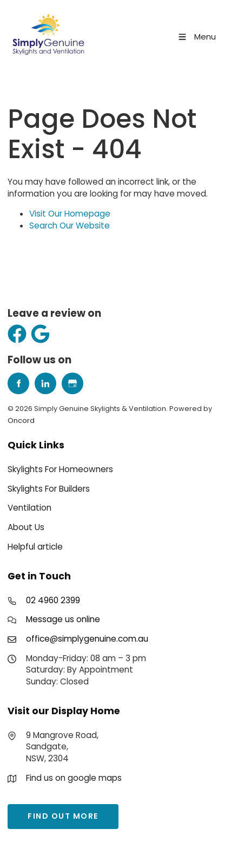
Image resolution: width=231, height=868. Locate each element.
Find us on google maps (74, 778)
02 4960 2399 (53, 600)
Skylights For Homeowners (60, 469)
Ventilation (29, 508)
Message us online (63, 619)
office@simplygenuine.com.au (87, 639)
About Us (26, 527)
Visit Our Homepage (70, 214)
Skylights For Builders (49, 489)
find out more (43, 810)
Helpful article (35, 547)
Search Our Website (70, 226)
